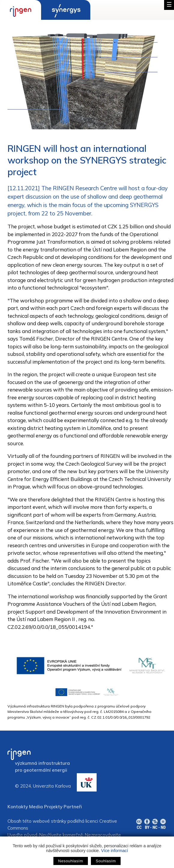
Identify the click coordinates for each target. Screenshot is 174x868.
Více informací (114, 851)
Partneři (73, 807)
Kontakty (18, 807)
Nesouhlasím (71, 861)
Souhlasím (106, 861)
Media (36, 807)
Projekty (53, 807)
